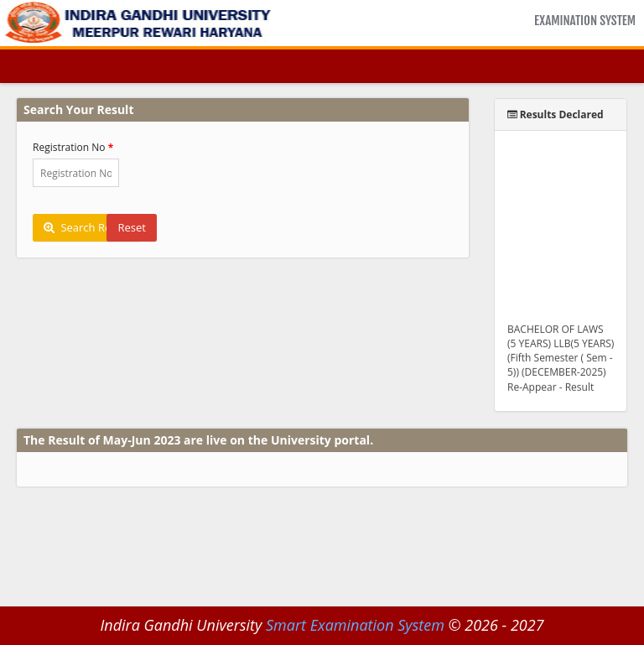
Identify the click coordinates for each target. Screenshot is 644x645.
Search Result (86, 227)
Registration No (69, 147)
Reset (131, 227)
